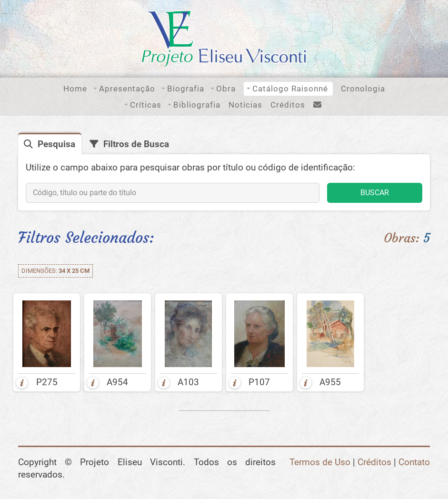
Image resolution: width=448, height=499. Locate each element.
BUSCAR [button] (375, 193)
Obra (226, 89)
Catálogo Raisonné (290, 89)
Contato (414, 462)
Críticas (146, 105)
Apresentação (127, 89)
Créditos (288, 105)
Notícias (245, 105)
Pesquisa (56, 144)
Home (75, 89)
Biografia (186, 89)
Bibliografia (197, 105)
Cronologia (363, 89)
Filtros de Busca (136, 144)
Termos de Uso (320, 462)
